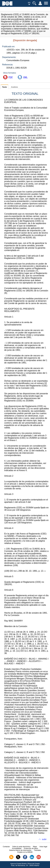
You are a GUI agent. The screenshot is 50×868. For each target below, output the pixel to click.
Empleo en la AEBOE (25, 852)
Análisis (14, 87)
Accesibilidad (17, 848)
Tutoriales (37, 850)
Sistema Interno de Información (20, 850)
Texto (4, 87)
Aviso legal (43, 847)
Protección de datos (31, 848)
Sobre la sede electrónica (21, 847)
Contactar (6, 847)
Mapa (35, 847)
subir (44, 839)
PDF (11, 77)
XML (25, 77)
